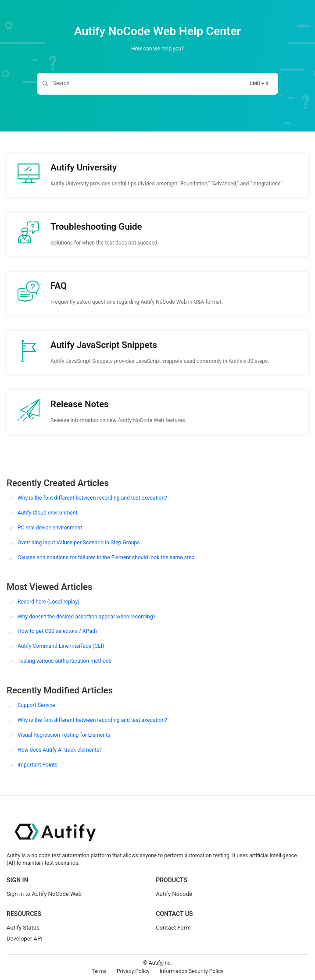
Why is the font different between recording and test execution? (92, 498)
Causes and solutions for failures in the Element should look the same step (106, 557)
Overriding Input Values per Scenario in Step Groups (79, 543)
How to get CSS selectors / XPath (57, 631)
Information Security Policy (192, 971)
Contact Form (173, 928)
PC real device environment (50, 528)
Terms (99, 971)
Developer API (25, 939)
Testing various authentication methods (64, 661)
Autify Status (23, 928)
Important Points (38, 765)
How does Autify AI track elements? (60, 750)
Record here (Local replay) (48, 602)
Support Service (36, 705)
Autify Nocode (174, 894)
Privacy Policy (133, 971)
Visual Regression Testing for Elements (64, 735)
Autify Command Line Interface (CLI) (61, 646)
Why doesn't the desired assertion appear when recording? (86, 617)
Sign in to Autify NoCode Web (44, 894)
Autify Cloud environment (48, 513)
